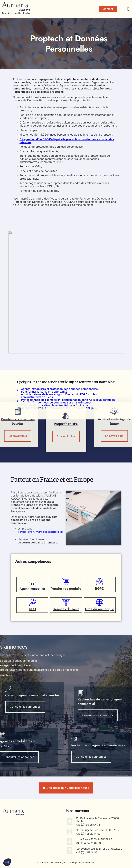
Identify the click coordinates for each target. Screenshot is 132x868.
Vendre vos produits (66, 589)
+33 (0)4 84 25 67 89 (88, 843)
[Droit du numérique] (100, 602)
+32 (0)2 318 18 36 (86, 852)
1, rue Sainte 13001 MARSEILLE (94, 839)
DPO (32, 609)
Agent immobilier (32, 589)
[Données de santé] (66, 602)
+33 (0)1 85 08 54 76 (88, 825)
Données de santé (66, 609)
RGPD (100, 589)
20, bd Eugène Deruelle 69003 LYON (97, 830)
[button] (128, 9)
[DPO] (32, 602)
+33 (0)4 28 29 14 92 (88, 834)
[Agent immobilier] (32, 582)
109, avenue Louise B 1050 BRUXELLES (99, 849)
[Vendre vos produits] (66, 582)
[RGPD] (100, 582)
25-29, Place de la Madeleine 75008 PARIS (97, 820)
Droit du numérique (100, 609)
